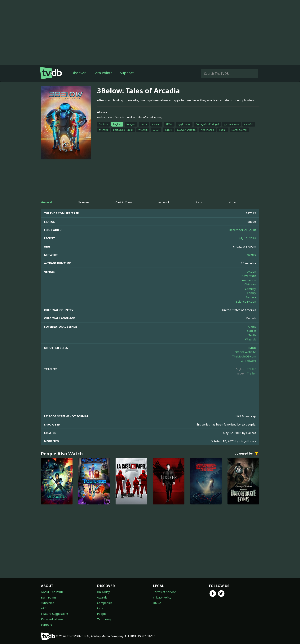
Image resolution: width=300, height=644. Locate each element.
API (43, 608)
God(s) (252, 331)
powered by (247, 454)
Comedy (250, 289)
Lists (100, 608)
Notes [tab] (233, 202)
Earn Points (103, 73)
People (102, 614)
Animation (249, 280)
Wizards (251, 339)
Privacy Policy (162, 597)
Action (252, 271)
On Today (103, 592)
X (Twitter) (249, 361)
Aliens (252, 326)
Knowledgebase (52, 619)
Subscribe (48, 603)
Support (127, 73)
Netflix (251, 255)
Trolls (252, 335)
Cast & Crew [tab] (124, 202)
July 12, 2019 (247, 238)
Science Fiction (246, 301)
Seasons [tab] (84, 202)
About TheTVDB (52, 592)
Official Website (245, 352)
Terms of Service (164, 592)
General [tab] (46, 202)
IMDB (252, 348)
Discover (79, 73)
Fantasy (251, 297)
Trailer (251, 369)
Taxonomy (104, 619)
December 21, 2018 (242, 230)
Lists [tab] (199, 202)
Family (252, 293)
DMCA (157, 603)
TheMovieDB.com (244, 356)
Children (250, 284)
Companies (105, 603)
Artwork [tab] (164, 202)
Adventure (249, 276)
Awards (102, 597)
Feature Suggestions (55, 614)
